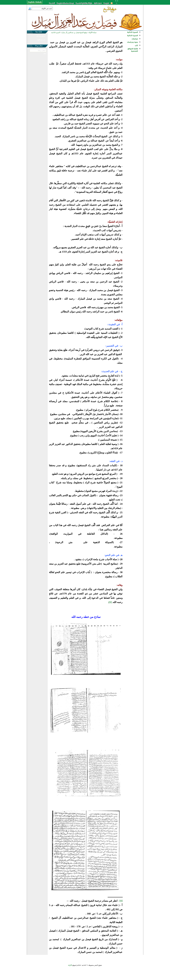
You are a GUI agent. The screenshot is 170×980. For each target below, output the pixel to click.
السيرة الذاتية (133, 32)
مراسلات (135, 39)
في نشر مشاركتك (41, 36)
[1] (110, 602)
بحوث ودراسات (132, 42)
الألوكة (70, 965)
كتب (136, 45)
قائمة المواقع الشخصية (133, 50)
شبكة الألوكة (92, 32)
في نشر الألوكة (41, 40)
